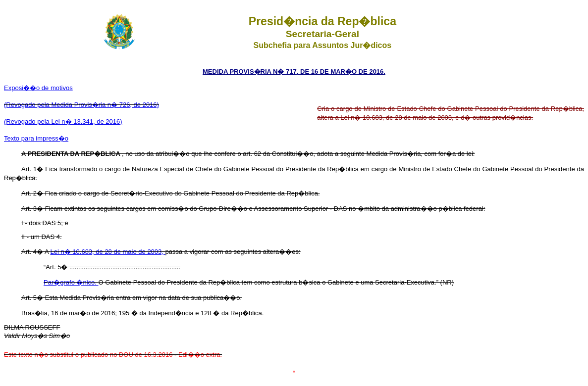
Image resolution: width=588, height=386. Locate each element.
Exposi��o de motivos (38, 88)
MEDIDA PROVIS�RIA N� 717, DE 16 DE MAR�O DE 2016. (294, 72)
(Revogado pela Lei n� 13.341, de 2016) (63, 121)
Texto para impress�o (36, 138)
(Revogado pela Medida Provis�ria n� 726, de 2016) (81, 105)
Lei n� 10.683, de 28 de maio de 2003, (108, 252)
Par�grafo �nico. (71, 282)
